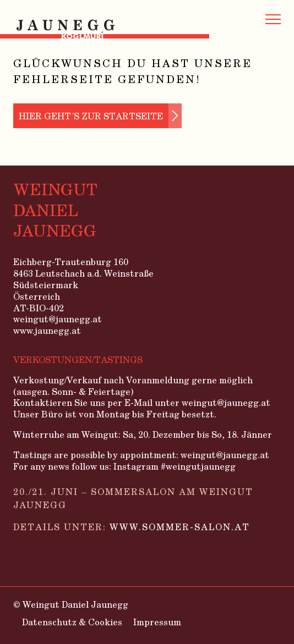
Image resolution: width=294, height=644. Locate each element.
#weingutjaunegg (198, 466)
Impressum (157, 622)
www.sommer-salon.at (180, 527)
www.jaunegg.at (47, 331)
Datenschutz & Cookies (72, 622)
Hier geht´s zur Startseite (91, 116)
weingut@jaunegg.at (58, 319)
